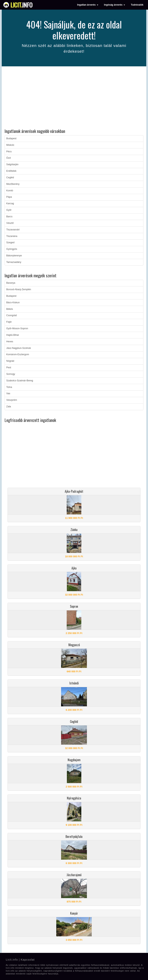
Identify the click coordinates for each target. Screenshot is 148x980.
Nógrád (10, 361)
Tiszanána (12, 236)
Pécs (9, 152)
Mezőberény (13, 184)
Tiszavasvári (13, 230)
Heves (10, 342)
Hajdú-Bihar (13, 335)
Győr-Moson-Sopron (17, 328)
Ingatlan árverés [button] (88, 5)
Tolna (9, 387)
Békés (10, 309)
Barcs (9, 217)
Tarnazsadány (14, 262)
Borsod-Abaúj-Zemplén (19, 289)
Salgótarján (12, 164)
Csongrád (12, 315)
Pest (9, 367)
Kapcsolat (28, 960)
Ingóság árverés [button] (115, 5)
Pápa (9, 197)
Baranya (11, 283)
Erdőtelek (11, 171)
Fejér (9, 322)
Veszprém (12, 400)
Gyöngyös (12, 249)
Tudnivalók (137, 5)
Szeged (10, 242)
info (21, 5)
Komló (10, 191)
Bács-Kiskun (13, 302)
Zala (9, 407)
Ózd (9, 158)
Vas (8, 393)
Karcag (10, 203)
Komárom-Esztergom (18, 354)
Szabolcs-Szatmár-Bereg (20, 381)
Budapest (11, 138)
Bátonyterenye (14, 256)
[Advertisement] (74, 98)
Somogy (11, 374)
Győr (9, 210)
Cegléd (10, 177)
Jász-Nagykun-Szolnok (19, 348)
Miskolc (10, 145)
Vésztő (10, 223)
